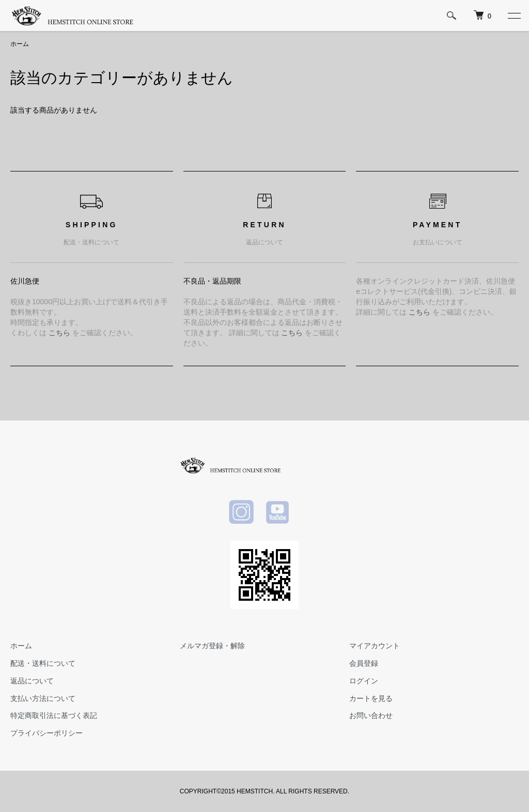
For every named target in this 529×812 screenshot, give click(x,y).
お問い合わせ (371, 715)
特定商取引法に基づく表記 (54, 715)
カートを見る (371, 698)
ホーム (20, 44)
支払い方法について (43, 698)
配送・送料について (43, 663)
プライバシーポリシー (46, 733)
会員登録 (364, 663)
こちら (59, 333)
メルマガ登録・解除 (212, 646)
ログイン (364, 681)
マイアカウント (375, 646)
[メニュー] (514, 15)
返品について (32, 681)
